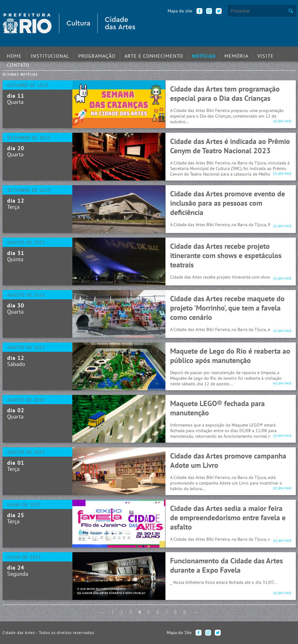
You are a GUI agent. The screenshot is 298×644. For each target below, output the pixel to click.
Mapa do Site (179, 633)
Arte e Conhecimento (136, 54)
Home (13, 54)
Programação (86, 54)
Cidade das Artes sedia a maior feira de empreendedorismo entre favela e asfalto (228, 518)
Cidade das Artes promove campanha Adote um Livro (228, 461)
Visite (235, 54)
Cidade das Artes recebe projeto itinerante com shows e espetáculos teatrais (226, 255)
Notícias (179, 54)
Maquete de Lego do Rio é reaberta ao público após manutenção (230, 356)
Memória (208, 54)
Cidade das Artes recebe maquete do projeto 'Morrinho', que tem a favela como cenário (227, 308)
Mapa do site (180, 11)
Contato (260, 54)
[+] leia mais (282, 121)
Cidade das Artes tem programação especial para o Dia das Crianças (225, 94)
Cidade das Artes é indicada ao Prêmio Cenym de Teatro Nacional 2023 (230, 146)
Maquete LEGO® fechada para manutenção (217, 408)
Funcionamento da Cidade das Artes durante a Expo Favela (226, 565)
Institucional (45, 54)
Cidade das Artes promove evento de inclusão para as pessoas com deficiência (228, 203)
